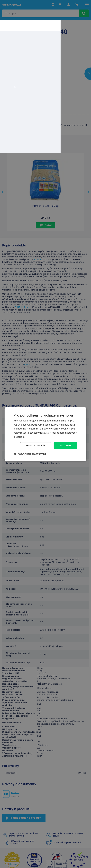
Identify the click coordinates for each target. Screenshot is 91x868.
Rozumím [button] (65, 445)
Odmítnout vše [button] (34, 445)
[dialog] (45, 434)
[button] (30, 454)
